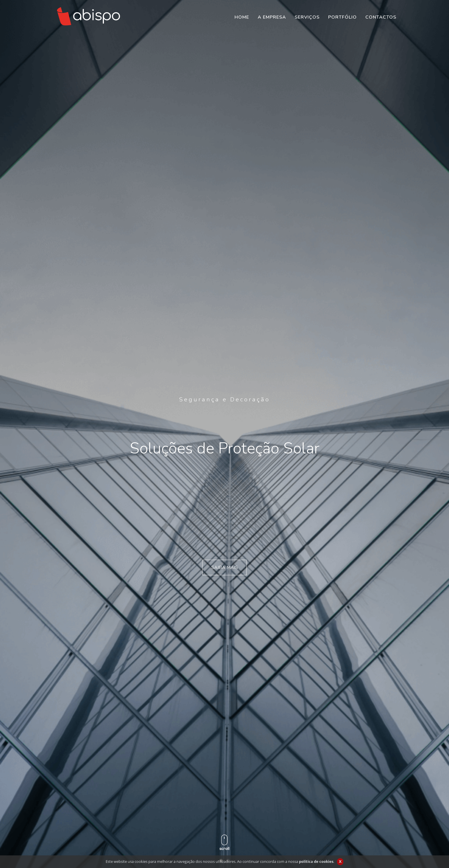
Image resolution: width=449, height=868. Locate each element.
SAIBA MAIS (225, 567)
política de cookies (316, 861)
